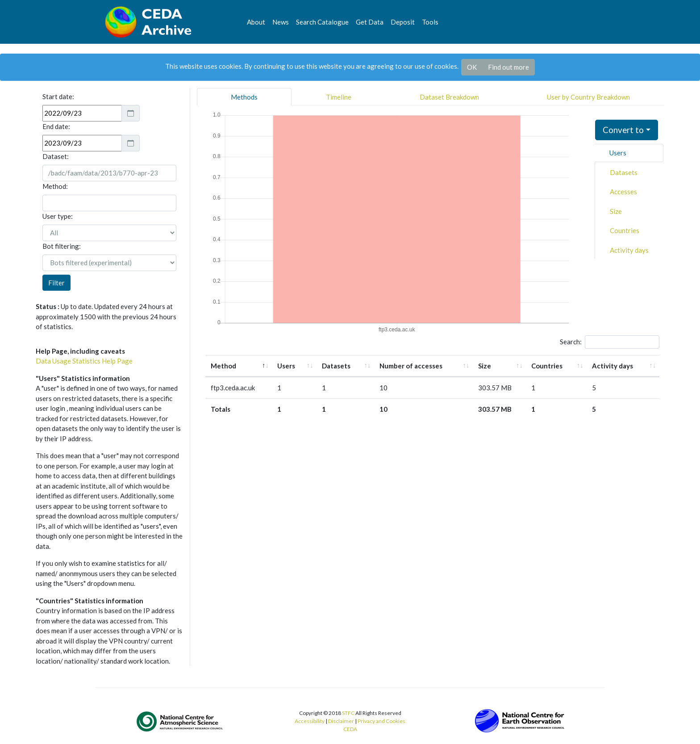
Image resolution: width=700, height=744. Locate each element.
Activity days (629, 250)
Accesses (623, 192)
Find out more (508, 67)
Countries (625, 230)
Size (616, 211)
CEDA (350, 729)
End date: (56, 126)
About (256, 22)
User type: (58, 216)
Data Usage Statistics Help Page (84, 361)
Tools (430, 22)
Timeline (339, 97)
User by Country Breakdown (588, 97)
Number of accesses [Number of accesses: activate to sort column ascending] (411, 366)
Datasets (624, 172)
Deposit (403, 22)
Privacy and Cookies (381, 721)
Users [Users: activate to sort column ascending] (286, 366)
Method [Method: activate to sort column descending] (223, 366)
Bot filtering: (62, 246)
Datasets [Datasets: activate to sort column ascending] (336, 366)
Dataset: (56, 156)
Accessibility (310, 721)
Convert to (623, 130)
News (281, 22)
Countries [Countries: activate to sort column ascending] (547, 366)
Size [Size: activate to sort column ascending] (485, 366)
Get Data (370, 22)
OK (472, 67)
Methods (244, 97)
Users (618, 153)
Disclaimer (341, 721)
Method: (55, 186)
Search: (610, 342)
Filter (56, 283)
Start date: (58, 96)
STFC (348, 713)
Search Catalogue (322, 22)
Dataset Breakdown (449, 97)
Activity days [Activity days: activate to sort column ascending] (612, 366)
